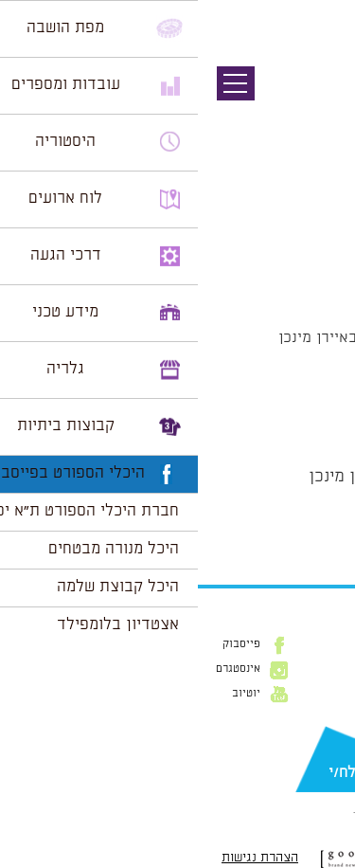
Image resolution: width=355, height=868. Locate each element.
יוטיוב (48, 694)
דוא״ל (327, 742)
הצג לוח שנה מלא (286, 522)
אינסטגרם (40, 669)
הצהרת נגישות (62, 858)
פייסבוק (44, 644)
